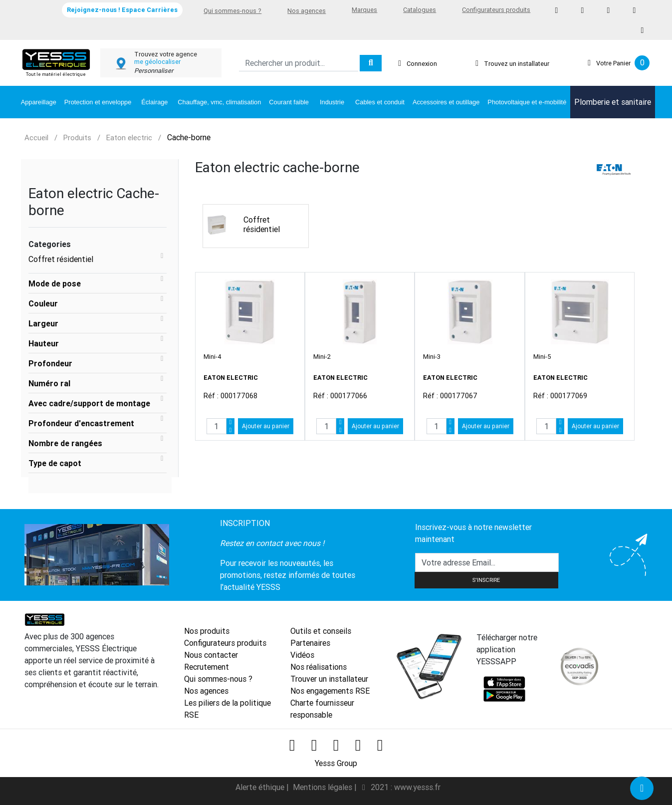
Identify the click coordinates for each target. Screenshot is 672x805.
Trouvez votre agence (166, 54)
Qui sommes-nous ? (232, 11)
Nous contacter (211, 655)
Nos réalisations (319, 667)
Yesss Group (336, 763)
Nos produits (207, 631)
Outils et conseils (321, 631)
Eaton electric (129, 137)
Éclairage (154, 102)
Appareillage (39, 102)
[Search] (299, 63)
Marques (364, 10)
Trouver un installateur (329, 679)
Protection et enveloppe (98, 102)
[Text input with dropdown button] (487, 562)
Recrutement (207, 667)
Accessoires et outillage (446, 102)
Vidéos (302, 655)
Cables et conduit (380, 102)
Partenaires (310, 643)
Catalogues (420, 10)
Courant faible (289, 102)
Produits (77, 137)
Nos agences (307, 11)
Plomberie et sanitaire (613, 102)
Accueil (36, 137)
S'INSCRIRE (486, 580)
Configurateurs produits (496, 10)
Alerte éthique (261, 787)
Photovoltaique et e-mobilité (527, 102)
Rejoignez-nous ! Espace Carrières (122, 10)
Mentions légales (324, 787)
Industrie (332, 102)
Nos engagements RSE (330, 691)
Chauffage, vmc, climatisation (219, 102)
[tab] (98, 283)
